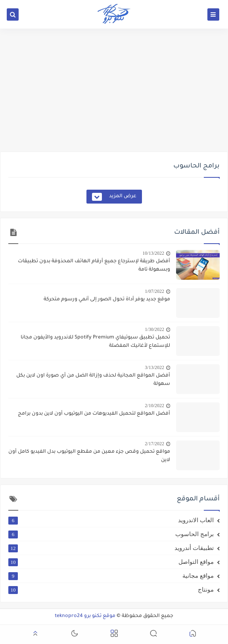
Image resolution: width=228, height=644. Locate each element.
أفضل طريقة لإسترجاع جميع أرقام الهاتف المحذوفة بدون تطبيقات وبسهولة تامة (94, 266)
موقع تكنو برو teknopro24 (85, 616)
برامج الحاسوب (111, 534)
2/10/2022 (154, 406)
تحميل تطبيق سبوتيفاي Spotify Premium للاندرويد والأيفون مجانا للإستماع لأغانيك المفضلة (95, 342)
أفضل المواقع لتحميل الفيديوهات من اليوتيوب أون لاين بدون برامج (94, 414)
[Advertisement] (114, 90)
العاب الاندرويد (111, 520)
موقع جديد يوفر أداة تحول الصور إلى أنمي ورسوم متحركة (107, 300)
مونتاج (111, 590)
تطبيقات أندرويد (111, 548)
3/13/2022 (154, 367)
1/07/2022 (154, 291)
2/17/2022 (154, 444)
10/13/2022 (153, 253)
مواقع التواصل (111, 562)
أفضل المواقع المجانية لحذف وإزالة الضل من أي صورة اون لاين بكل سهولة (93, 380)
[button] (193, 635)
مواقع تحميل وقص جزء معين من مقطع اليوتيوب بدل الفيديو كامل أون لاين (89, 456)
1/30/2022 (154, 329)
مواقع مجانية (111, 576)
